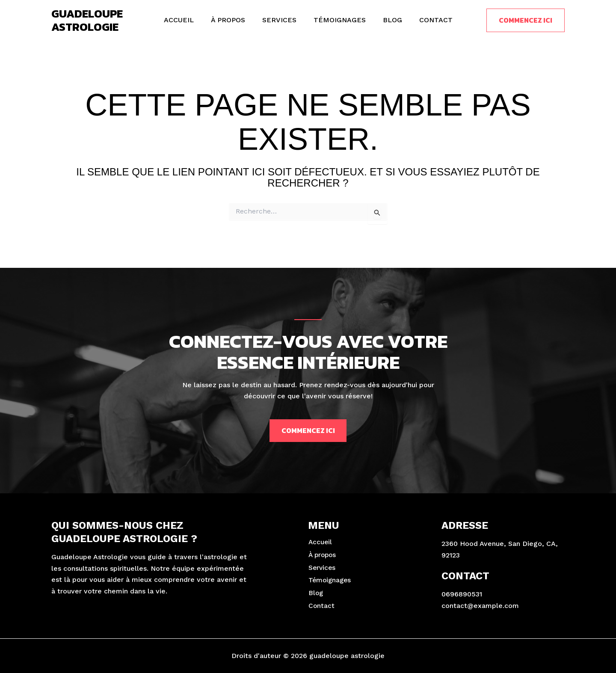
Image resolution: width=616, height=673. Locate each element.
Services (281, 20)
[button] (526, 20)
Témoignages (338, 20)
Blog (387, 20)
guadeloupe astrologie (87, 20)
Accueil (187, 20)
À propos (233, 20)
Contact (427, 20)
